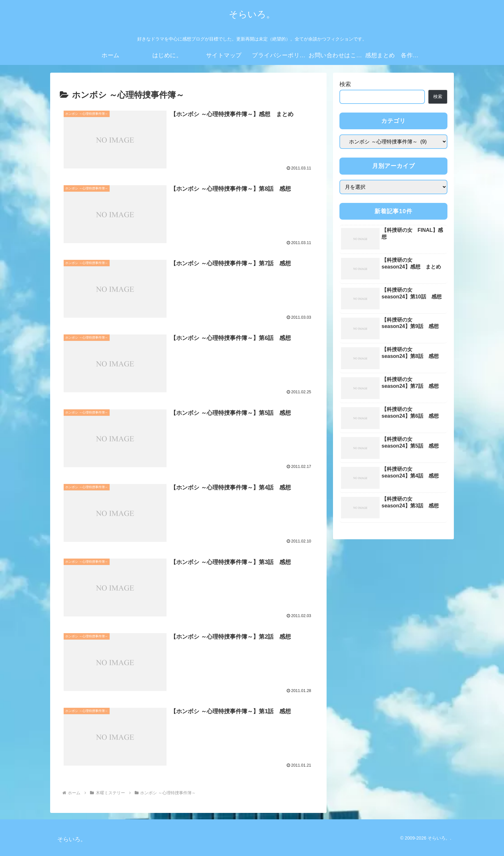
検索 (345, 84)
